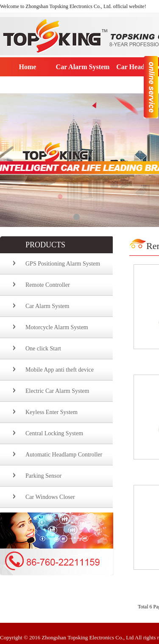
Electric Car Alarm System (57, 391)
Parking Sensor (43, 476)
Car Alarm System (83, 67)
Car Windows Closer (50, 497)
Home (28, 67)
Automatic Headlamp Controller (64, 455)
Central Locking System (54, 433)
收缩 (151, 87)
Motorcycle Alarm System (57, 327)
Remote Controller (48, 285)
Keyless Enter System (52, 412)
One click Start (43, 349)
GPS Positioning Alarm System (63, 264)
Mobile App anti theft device (60, 370)
